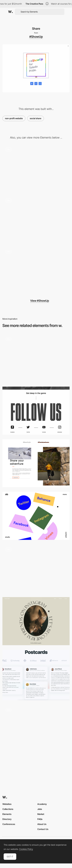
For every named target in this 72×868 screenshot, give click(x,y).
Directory (7, 819)
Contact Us (43, 829)
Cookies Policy (26, 849)
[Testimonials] (36, 675)
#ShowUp (36, 37)
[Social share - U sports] (36, 411)
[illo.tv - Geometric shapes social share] (36, 516)
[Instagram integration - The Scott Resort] (36, 568)
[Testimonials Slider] (36, 730)
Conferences (9, 824)
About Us (42, 824)
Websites (7, 804)
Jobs (40, 809)
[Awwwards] (10, 12)
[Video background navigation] (36, 271)
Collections (8, 809)
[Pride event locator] (36, 219)
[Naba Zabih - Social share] (36, 621)
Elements (7, 814)
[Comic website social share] (36, 358)
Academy (42, 804)
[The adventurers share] (36, 463)
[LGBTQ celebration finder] (36, 168)
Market (41, 814)
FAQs (40, 819)
